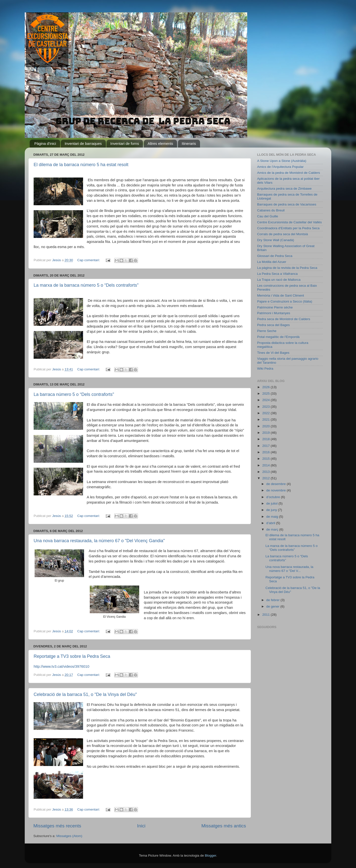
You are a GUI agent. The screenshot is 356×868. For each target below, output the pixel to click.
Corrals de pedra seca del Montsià (283, 234)
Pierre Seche (267, 331)
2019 (267, 433)
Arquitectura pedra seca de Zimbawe (284, 189)
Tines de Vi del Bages (273, 353)
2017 (267, 446)
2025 (267, 394)
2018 (267, 439)
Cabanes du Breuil (271, 210)
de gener (273, 606)
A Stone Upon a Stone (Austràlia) (282, 161)
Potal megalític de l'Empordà (278, 337)
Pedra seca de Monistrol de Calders (284, 319)
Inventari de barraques (83, 143)
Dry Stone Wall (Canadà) (276, 240)
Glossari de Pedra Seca (275, 256)
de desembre (277, 484)
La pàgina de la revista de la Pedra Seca (287, 268)
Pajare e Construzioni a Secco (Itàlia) (285, 301)
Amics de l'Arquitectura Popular (280, 167)
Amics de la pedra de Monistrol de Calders (289, 173)
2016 (267, 452)
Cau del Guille (268, 216)
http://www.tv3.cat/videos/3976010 (61, 666)
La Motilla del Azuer (272, 262)
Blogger (210, 855)
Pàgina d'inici (45, 143)
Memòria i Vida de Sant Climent (281, 295)
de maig (273, 517)
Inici (141, 826)
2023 (267, 407)
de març (273, 529)
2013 (267, 472)
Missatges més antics (224, 826)
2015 (267, 459)
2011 (267, 615)
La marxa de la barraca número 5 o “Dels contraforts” (86, 285)
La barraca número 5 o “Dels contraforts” (74, 394)
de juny (272, 510)
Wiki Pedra (265, 369)
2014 (267, 465)
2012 (267, 478)
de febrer (273, 600)
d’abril (271, 523)
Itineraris (189, 143)
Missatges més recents (57, 826)
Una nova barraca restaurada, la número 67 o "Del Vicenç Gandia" (99, 541)
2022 (267, 413)
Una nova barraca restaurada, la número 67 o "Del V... (289, 569)
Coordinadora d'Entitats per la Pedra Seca (288, 228)
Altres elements (160, 143)
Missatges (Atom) (69, 836)
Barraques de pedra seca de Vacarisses (287, 204)
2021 (267, 420)
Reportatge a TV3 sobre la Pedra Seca (72, 656)
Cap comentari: (89, 260)
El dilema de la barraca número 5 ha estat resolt (81, 165)
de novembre (277, 490)
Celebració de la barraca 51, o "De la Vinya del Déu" (85, 694)
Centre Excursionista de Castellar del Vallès (289, 222)
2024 (267, 400)
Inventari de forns (125, 143)
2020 (267, 426)
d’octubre (274, 497)
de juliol (272, 503)
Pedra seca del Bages (273, 325)
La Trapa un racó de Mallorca (279, 280)
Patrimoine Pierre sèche (275, 307)
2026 (267, 387)
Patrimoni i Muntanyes (274, 313)
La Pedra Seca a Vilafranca (277, 274)
